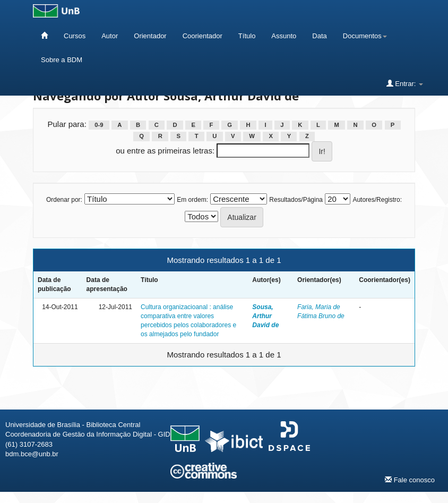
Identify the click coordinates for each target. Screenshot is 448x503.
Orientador (150, 36)
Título (247, 36)
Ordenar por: (64, 200)
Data (319, 36)
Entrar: (405, 83)
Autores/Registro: (377, 200)
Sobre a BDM (62, 60)
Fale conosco (410, 480)
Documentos (365, 36)
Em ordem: (192, 200)
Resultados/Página (296, 200)
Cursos (75, 36)
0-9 (99, 125)
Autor (110, 36)
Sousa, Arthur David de (265, 316)
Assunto (284, 36)
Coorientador (203, 36)
